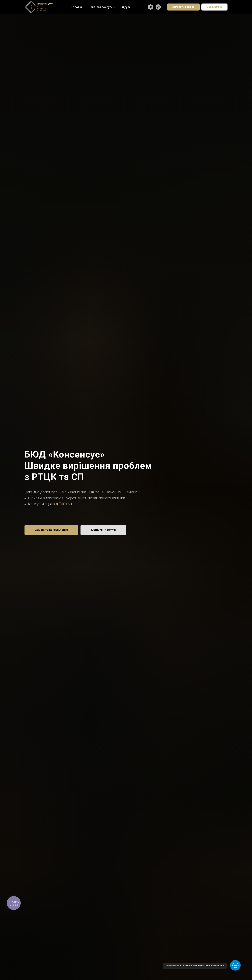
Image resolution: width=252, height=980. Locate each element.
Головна (77, 7)
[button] (51, 530)
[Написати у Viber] (158, 7)
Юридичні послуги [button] (100, 7)
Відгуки (125, 7)
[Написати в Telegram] (150, 7)
